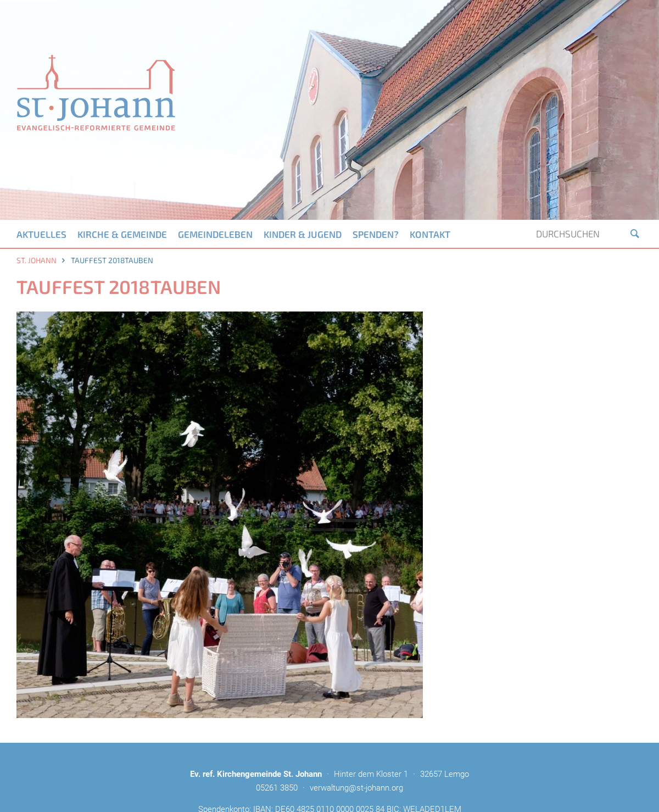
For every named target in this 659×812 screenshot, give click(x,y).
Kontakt (430, 234)
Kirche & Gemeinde (122, 234)
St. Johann (37, 260)
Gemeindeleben (215, 234)
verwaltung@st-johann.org (356, 788)
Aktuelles (41, 234)
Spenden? (376, 234)
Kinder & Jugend (303, 234)
